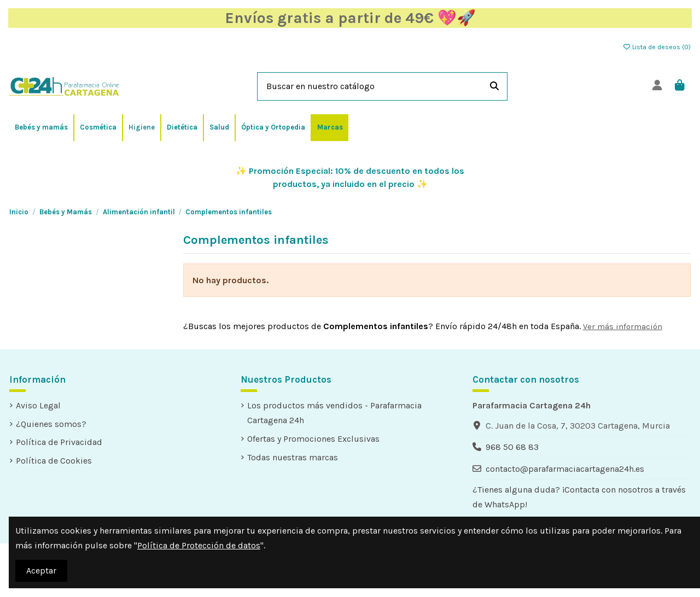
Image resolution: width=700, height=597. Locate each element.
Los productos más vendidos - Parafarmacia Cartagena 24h (334, 413)
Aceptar (41, 570)
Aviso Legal (38, 405)
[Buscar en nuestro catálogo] (494, 86)
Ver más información (623, 326)
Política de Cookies (54, 461)
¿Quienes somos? (51, 424)
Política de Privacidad (59, 442)
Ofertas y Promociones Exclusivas (313, 439)
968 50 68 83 (512, 447)
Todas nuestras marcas (293, 457)
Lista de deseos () (657, 47)
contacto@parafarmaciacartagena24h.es (565, 469)
